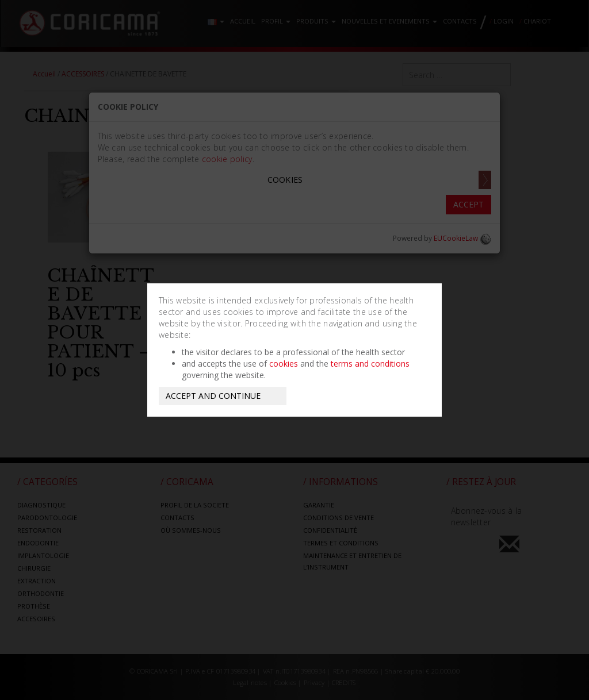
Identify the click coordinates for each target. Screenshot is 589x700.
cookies (284, 364)
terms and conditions (370, 364)
